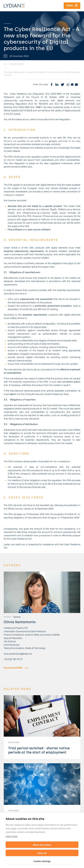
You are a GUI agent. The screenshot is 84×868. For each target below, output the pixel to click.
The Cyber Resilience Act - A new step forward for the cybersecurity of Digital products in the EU (42, 74)
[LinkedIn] (57, 84)
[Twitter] (63, 84)
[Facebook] (52, 84)
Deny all (42, 853)
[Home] (5, 64)
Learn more (12, 836)
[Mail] (76, 84)
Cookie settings (42, 861)
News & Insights (17, 64)
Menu (72, 5)
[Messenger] (72, 84)
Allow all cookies (42, 845)
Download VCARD (16, 668)
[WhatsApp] (68, 84)
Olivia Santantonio (20, 622)
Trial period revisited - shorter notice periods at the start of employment (39, 750)
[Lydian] (14, 6)
